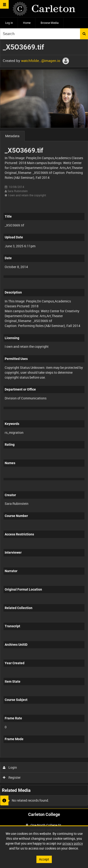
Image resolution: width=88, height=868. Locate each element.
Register (12, 777)
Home (27, 23)
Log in (9, 23)
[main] (44, 424)
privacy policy (73, 843)
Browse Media (50, 23)
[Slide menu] (4, 4)
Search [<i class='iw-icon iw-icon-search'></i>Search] (84, 34)
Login (10, 767)
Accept (44, 859)
